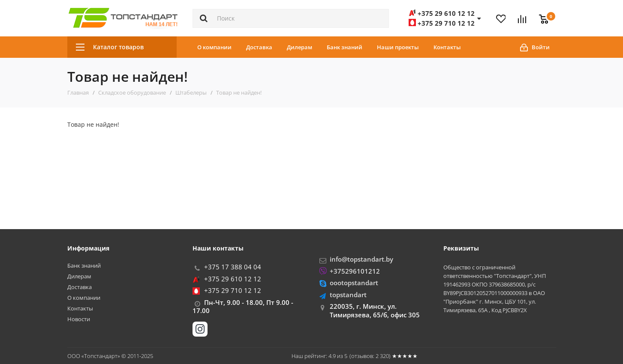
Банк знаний (345, 47)
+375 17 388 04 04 (233, 267)
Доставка (259, 47)
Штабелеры (191, 92)
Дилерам (299, 47)
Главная (78, 92)
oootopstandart (354, 283)
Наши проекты (398, 47)
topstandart (348, 295)
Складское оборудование (132, 92)
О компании (214, 47)
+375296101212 (355, 271)
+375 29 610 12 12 (233, 279)
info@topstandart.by (361, 259)
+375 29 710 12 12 (233, 290)
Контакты (447, 47)
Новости (79, 319)
